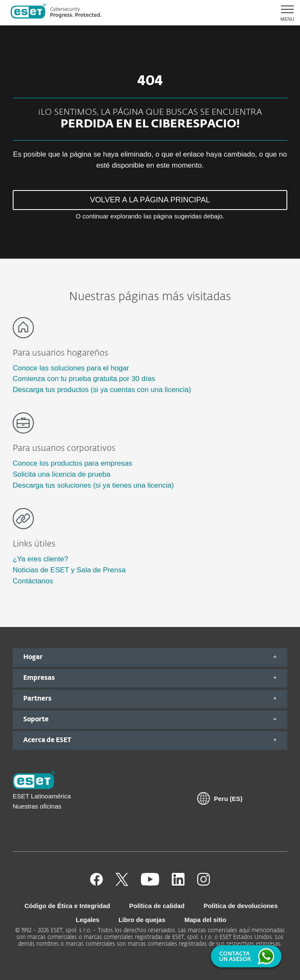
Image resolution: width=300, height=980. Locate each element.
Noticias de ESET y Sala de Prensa (69, 570)
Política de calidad (157, 906)
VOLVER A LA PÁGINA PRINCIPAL (150, 200)
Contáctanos (33, 581)
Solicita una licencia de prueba (62, 474)
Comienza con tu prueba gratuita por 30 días (84, 379)
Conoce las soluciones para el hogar (71, 368)
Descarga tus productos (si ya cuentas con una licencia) (102, 390)
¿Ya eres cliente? (40, 559)
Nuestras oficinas (37, 806)
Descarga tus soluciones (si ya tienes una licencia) (93, 485)
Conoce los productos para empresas (73, 463)
